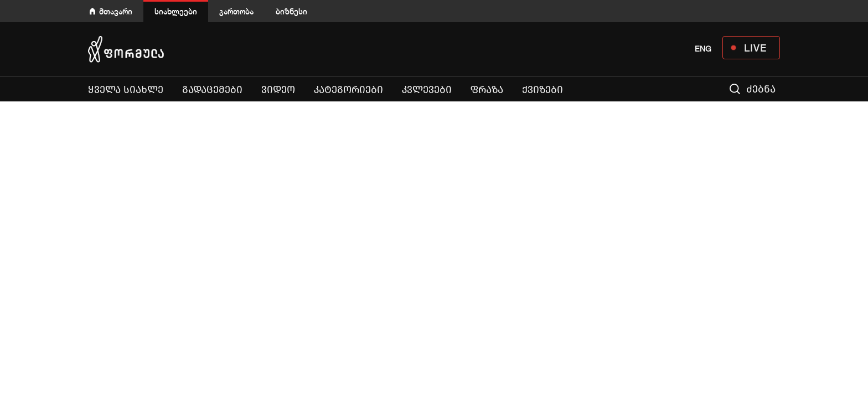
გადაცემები (212, 90)
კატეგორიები (348, 90)
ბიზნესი (291, 11)
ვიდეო (278, 90)
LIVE (755, 48)
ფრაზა (487, 90)
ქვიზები (542, 90)
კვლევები (427, 90)
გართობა (236, 11)
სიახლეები (176, 11)
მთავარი (116, 11)
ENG (703, 49)
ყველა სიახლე (126, 90)
